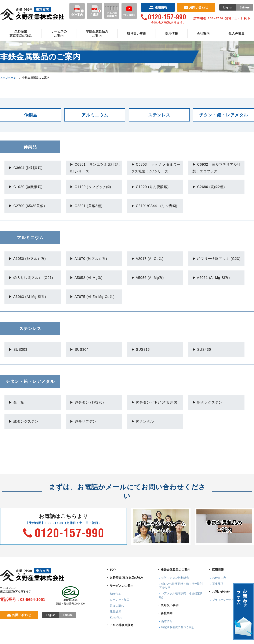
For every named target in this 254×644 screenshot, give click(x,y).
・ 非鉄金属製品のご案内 (174, 570)
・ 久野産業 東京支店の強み (124, 578)
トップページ (8, 78)
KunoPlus (116, 617)
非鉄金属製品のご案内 (97, 33)
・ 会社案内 (165, 613)
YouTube (129, 11)
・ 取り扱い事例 (168, 605)
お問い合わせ (196, 7)
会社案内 (77, 11)
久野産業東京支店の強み (21, 33)
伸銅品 (31, 115)
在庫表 (94, 11)
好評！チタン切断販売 (175, 578)
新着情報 (167, 621)
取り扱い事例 (137, 33)
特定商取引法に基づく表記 (178, 627)
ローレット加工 (120, 600)
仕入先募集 (237, 33)
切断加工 (116, 594)
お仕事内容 (219, 578)
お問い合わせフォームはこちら (161, 527)
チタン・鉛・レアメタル (224, 115)
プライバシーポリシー (226, 600)
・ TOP (111, 570)
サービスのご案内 (59, 33)
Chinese (245, 7)
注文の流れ (117, 606)
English (228, 7)
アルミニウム (95, 115)
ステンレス (159, 115)
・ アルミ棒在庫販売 (120, 625)
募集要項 (218, 584)
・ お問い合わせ (219, 592)
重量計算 (116, 612)
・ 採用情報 (216, 570)
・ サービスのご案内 (120, 586)
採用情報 (158, 8)
